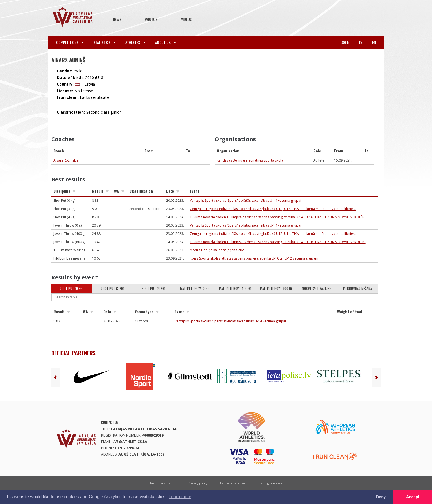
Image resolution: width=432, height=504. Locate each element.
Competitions (70, 42)
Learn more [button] (180, 497)
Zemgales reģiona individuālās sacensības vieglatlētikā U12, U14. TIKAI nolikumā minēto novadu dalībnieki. (273, 209)
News (117, 19)
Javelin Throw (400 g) (235, 288)
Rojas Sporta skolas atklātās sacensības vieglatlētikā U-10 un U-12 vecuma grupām (254, 258)
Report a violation (163, 483)
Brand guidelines (270, 483)
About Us (165, 42)
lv (361, 42)
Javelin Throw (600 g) (276, 288)
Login (345, 42)
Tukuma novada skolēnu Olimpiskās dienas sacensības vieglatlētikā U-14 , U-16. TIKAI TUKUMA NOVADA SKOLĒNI (278, 217)
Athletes (135, 42)
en (374, 42)
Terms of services (232, 483)
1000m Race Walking (317, 288)
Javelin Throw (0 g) (194, 288)
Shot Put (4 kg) (153, 288)
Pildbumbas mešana (357, 288)
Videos (186, 19)
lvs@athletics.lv (130, 442)
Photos (151, 19)
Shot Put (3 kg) (113, 288)
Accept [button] (413, 497)
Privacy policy (198, 483)
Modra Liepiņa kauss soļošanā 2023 (218, 250)
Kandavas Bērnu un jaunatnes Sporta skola (250, 160)
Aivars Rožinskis (66, 160)
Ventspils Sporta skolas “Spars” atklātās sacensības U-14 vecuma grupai (245, 201)
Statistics (104, 42)
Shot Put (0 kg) (72, 288)
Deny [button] (381, 497)
